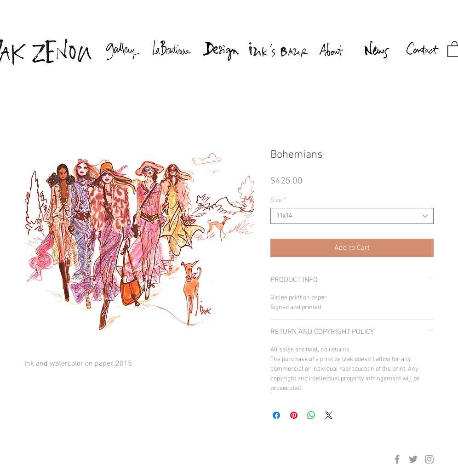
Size (278, 200)
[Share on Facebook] (276, 415)
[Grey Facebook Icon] (397, 459)
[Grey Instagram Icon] (429, 459)
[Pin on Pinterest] (294, 415)
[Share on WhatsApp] (311, 415)
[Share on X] (329, 415)
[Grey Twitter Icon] (413, 459)
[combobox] (352, 216)
